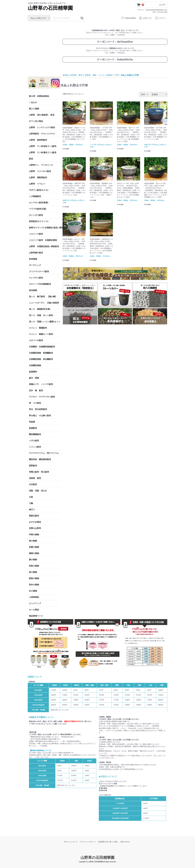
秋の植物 (33, 572)
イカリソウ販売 (36, 234)
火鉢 (31, 497)
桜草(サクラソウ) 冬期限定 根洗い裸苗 (45, 228)
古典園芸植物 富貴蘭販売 (41, 353)
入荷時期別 (34, 597)
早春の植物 (34, 535)
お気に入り (145, 18)
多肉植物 (33, 259)
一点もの (33, 102)
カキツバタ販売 (36, 340)
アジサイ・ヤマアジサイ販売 (42, 397)
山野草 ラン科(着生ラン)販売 (43, 152)
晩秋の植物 (34, 578)
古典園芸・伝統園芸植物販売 (42, 347)
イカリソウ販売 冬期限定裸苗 (43, 240)
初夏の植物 (34, 547)
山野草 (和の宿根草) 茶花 (42, 115)
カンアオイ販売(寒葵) (39, 203)
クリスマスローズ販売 (39, 271)
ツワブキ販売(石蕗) (38, 209)
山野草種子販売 (36, 253)
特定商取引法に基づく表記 (108, 842)
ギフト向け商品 (36, 121)
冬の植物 (33, 591)
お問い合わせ (125, 842)
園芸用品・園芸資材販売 (40, 459)
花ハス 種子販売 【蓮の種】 (43, 297)
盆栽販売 (33, 428)
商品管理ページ (36, 616)
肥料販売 (33, 466)
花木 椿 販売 (36, 390)
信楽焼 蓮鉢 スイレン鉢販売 (99, 75)
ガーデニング (36, 265)
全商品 (66, 75)
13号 (117, 75)
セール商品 (34, 610)
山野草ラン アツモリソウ (41, 165)
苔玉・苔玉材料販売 (38, 409)
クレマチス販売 (36, 278)
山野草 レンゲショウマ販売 (42, 127)
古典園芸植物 (35, 365)
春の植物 (33, 541)
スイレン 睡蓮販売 (38, 328)
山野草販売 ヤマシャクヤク (42, 134)
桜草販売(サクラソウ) (39, 221)
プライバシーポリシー (88, 842)
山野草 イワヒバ (37, 184)
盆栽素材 (33, 372)
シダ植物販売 (35, 196)
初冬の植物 (34, 585)
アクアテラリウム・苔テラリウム (44, 453)
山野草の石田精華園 (50, 8)
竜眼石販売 (34, 516)
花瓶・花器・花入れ (38, 491)
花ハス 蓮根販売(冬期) (40, 309)
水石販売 (33, 484)
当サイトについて (71, 842)
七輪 (31, 503)
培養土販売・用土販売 (39, 472)
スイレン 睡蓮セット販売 (41, 334)
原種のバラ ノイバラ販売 (41, 384)
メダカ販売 (34, 441)
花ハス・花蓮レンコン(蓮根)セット (45, 322)
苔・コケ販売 (35, 403)
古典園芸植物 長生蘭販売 (41, 359)
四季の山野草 (35, 528)
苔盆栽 (32, 422)
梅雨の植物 (34, 553)
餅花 (31, 159)
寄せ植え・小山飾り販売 (40, 416)
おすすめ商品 (35, 522)
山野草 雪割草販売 (38, 178)
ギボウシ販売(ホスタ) (39, 190)
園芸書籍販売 (35, 434)
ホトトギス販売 (36, 215)
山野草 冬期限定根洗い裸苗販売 (44, 246)
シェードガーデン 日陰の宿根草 (44, 303)
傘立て (32, 509)
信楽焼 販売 (35, 478)
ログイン (160, 18)
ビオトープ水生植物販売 (40, 284)
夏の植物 (33, 560)
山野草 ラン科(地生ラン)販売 (43, 146)
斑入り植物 (34, 109)
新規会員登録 (128, 18)
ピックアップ (35, 603)
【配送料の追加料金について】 (40, 750)
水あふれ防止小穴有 (130, 75)
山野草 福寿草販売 (38, 140)
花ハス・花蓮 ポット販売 (41, 315)
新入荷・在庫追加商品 (39, 96)
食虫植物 (33, 290)
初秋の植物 (34, 566)
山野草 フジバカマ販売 (40, 171)
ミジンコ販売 (35, 447)
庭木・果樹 (34, 378)
